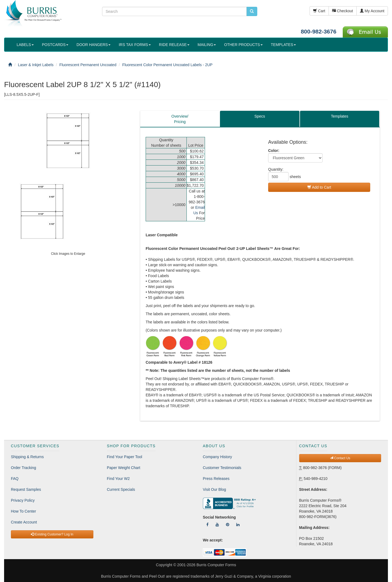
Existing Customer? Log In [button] (52, 534)
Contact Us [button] (340, 458)
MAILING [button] (207, 45)
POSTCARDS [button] (55, 45)
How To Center (23, 511)
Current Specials (121, 489)
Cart (319, 11)
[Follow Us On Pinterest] (228, 525)
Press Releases (216, 479)
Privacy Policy (23, 500)
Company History (217, 457)
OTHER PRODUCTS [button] (243, 45)
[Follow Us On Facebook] (207, 525)
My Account (372, 11)
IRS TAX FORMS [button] (135, 45)
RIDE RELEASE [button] (174, 45)
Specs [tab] (260, 116)
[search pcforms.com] (252, 11)
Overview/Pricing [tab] (180, 119)
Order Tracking (24, 468)
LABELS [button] (25, 45)
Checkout (343, 11)
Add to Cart (319, 187)
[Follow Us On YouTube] (217, 525)
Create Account (24, 522)
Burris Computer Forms (216, 565)
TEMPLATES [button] (283, 45)
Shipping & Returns (27, 457)
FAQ (15, 479)
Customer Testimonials (222, 468)
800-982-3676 (319, 31)
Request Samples (26, 489)
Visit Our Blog (214, 489)
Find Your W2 (118, 479)
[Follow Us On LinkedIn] (238, 525)
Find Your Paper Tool (125, 457)
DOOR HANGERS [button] (94, 45)
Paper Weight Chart (124, 468)
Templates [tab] (339, 116)
